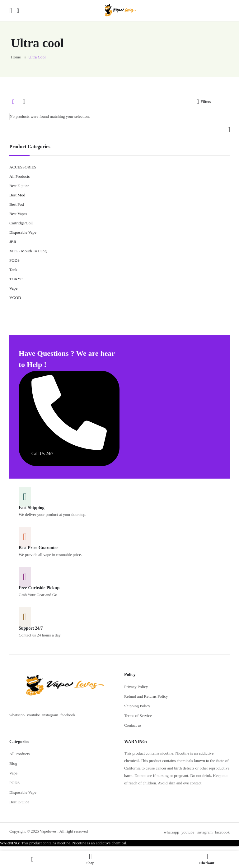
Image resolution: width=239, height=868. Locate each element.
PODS (14, 260)
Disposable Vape (23, 232)
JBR (13, 242)
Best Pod (17, 204)
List (24, 102)
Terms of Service (138, 716)
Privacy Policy (136, 687)
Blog (13, 763)
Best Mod (17, 195)
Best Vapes (18, 214)
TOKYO (16, 279)
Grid (13, 102)
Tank (13, 270)
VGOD (15, 298)
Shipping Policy (137, 706)
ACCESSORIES (23, 167)
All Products (19, 176)
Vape (13, 288)
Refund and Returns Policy (146, 696)
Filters (204, 102)
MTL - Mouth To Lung (28, 251)
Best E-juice (19, 186)
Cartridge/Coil (21, 223)
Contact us (133, 725)
